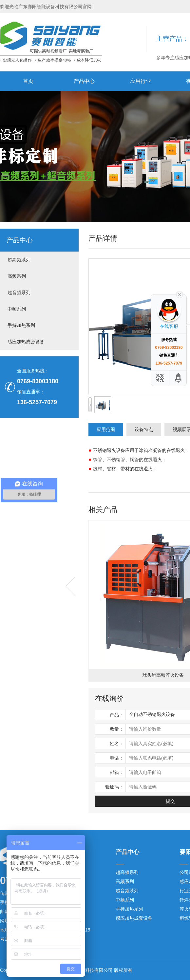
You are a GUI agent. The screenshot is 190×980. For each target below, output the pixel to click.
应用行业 (141, 81)
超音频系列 (19, 292)
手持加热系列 (21, 325)
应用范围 (106, 429)
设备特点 (144, 429)
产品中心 (84, 81)
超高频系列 (19, 260)
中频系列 (17, 309)
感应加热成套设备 (26, 342)
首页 (28, 81)
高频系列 (17, 276)
